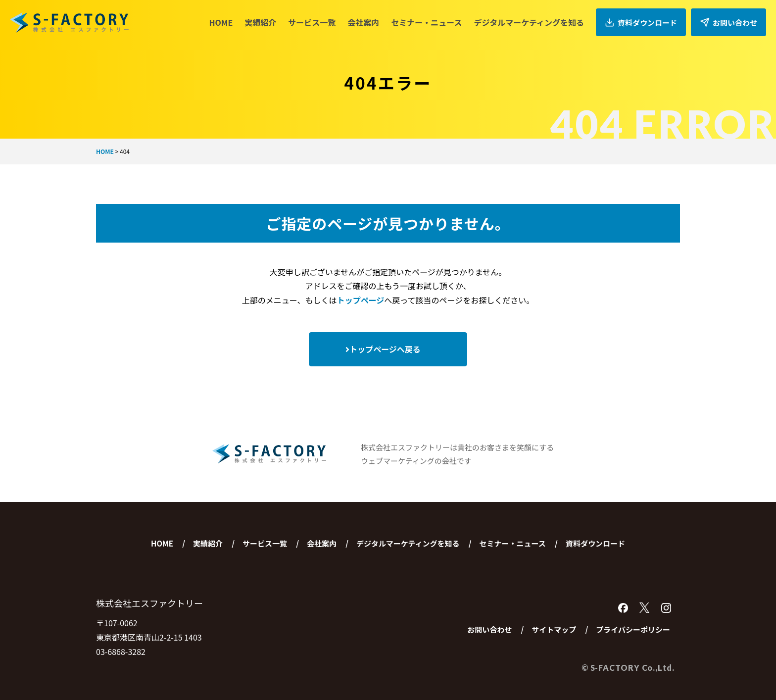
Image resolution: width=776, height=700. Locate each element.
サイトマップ (554, 629)
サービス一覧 (312, 22)
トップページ (361, 300)
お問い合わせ (728, 23)
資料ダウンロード (641, 23)
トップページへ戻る (383, 349)
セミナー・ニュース (426, 22)
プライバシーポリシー (633, 629)
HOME (221, 22)
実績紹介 (260, 22)
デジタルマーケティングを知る (529, 22)
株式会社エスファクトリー (69, 23)
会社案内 (363, 22)
